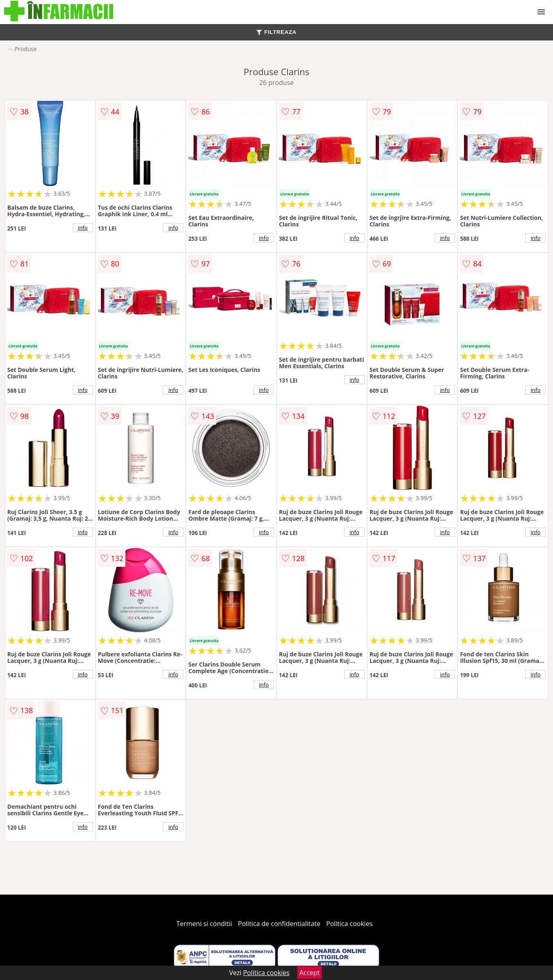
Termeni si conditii (204, 924)
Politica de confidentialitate (279, 924)
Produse (26, 49)
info (83, 228)
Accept (310, 973)
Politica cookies (350, 924)
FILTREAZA (276, 32)
